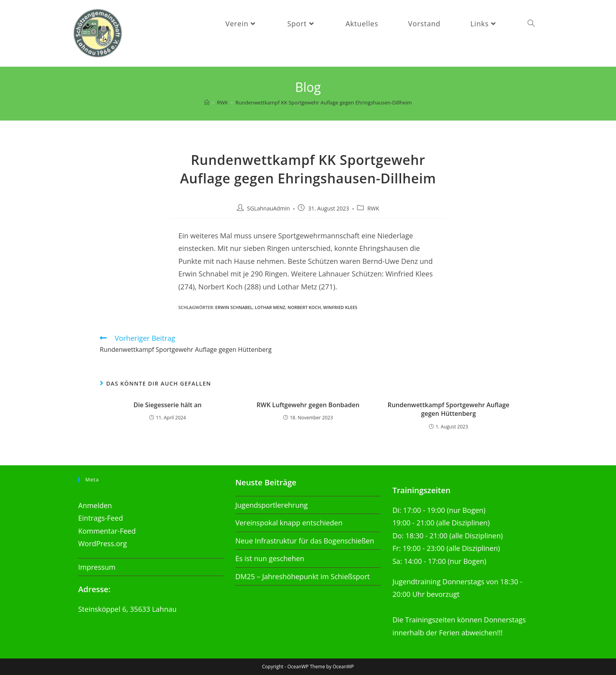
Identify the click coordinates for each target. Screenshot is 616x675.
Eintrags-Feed (101, 518)
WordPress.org (103, 543)
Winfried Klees (340, 307)
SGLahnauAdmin (269, 208)
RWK (373, 208)
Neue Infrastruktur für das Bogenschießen (305, 541)
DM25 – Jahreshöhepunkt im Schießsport (302, 576)
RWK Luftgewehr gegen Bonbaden (308, 405)
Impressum (97, 567)
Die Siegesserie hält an (168, 405)
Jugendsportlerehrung (271, 505)
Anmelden (95, 505)
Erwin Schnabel (234, 307)
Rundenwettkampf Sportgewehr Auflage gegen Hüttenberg (448, 409)
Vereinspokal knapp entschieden (289, 523)
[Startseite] (207, 102)
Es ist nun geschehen (270, 558)
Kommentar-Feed (107, 531)
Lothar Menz (270, 307)
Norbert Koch (304, 307)
